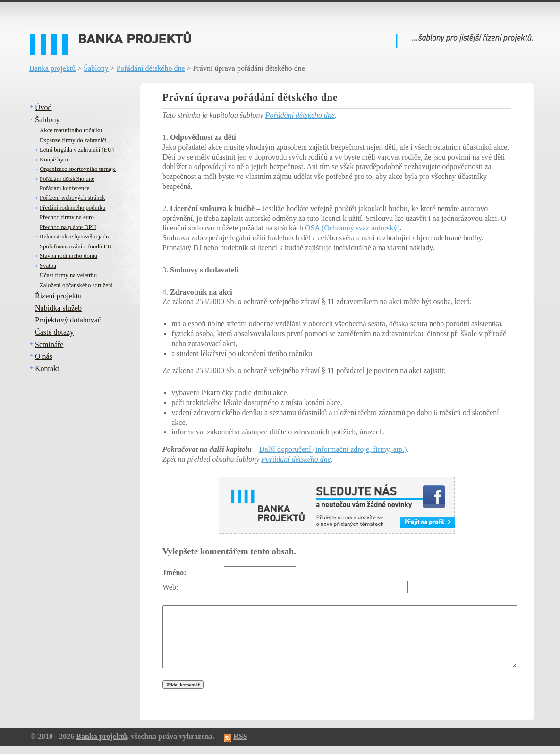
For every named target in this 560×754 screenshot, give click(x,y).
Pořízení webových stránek (72, 198)
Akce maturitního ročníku (71, 130)
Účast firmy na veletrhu (68, 275)
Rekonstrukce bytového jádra (75, 237)
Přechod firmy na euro (67, 217)
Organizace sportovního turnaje (78, 169)
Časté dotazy (54, 332)
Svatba (48, 266)
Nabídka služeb (58, 308)
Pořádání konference (65, 188)
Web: (170, 587)
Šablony (96, 68)
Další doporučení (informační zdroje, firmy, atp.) (333, 449)
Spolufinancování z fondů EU (76, 246)
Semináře (49, 344)
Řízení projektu (58, 296)
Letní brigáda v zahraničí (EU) (77, 150)
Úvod (43, 107)
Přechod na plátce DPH (68, 227)
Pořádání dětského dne (151, 68)
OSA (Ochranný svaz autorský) (352, 228)
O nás (44, 356)
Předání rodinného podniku (72, 208)
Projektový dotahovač (68, 320)
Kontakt (47, 369)
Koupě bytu (54, 160)
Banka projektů (52, 68)
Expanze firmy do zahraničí (73, 140)
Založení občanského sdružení (76, 285)
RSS (240, 736)
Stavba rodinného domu (68, 256)
